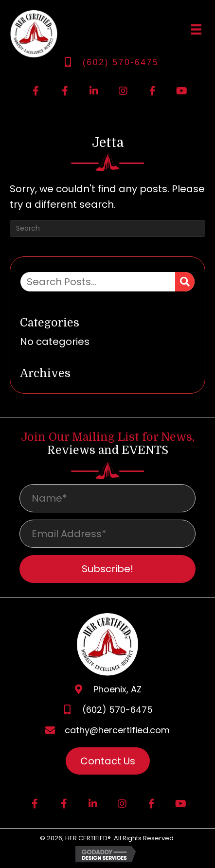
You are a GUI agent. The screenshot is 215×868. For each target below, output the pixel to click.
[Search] (107, 228)
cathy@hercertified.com (117, 730)
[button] (36, 91)
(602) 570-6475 (121, 62)
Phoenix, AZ (117, 689)
